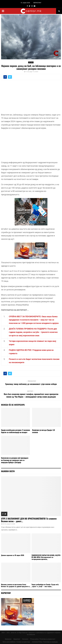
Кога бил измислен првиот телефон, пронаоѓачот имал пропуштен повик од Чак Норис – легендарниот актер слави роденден (31, 395)
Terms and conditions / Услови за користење (16, 642)
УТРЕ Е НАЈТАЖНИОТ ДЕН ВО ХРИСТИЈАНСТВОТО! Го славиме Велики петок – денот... (29, 520)
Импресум (8, 639)
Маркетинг (17, 639)
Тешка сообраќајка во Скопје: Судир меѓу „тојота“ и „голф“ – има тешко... (45, 585)
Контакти (25, 639)
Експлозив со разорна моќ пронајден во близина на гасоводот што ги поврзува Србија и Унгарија (15, 460)
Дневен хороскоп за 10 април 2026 (13, 555)
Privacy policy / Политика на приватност (43, 639)
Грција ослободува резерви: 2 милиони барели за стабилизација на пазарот (15, 431)
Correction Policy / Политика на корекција (45, 642)
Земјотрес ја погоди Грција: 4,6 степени (43, 431)
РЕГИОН (31, 62)
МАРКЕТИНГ (37, 3)
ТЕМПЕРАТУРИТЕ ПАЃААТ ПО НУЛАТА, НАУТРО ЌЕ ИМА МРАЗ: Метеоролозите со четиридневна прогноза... (46, 557)
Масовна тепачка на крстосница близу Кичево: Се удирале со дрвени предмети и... (16, 585)
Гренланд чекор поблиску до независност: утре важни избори (31, 384)
